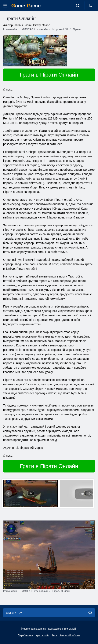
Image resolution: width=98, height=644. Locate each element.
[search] (90, 613)
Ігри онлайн (42, 636)
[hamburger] (5, 6)
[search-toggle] (78, 5)
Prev (9, 493)
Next (89, 493)
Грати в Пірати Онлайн (49, 75)
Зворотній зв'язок (70, 636)
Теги (54, 636)
